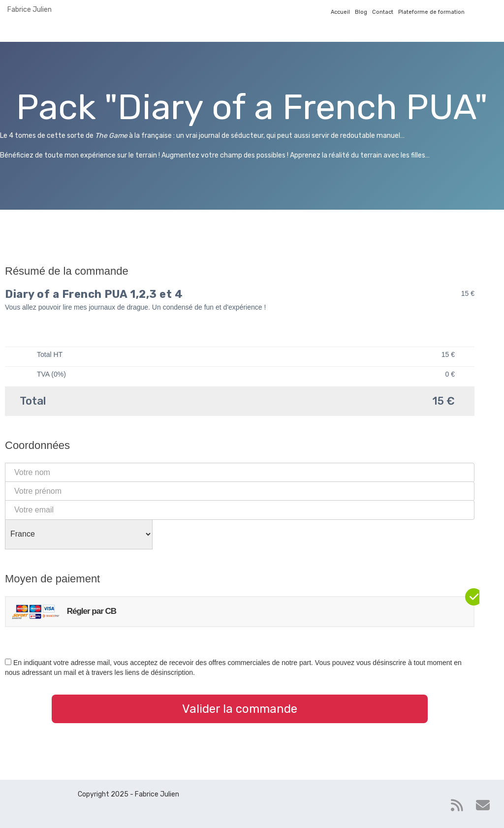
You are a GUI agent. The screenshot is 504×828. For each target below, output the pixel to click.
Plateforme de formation (431, 12)
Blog (361, 12)
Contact (383, 12)
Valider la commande (240, 709)
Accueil (340, 12)
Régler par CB (63, 612)
